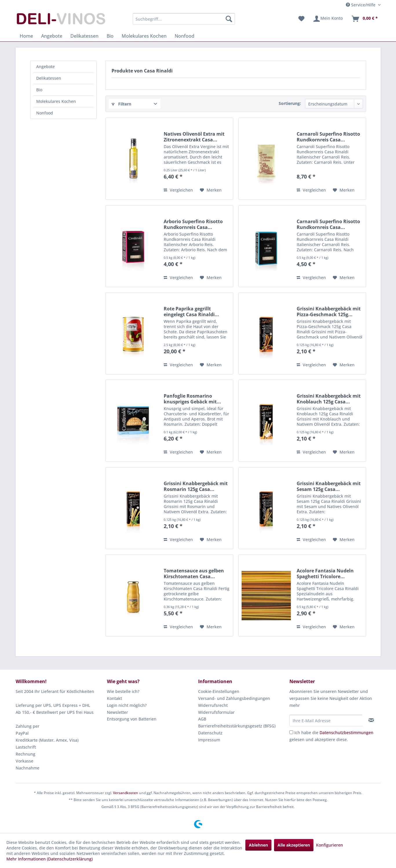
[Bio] (110, 36)
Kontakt (114, 698)
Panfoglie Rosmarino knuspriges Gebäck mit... (192, 399)
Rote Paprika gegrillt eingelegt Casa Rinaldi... (191, 312)
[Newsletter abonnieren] (371, 720)
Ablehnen (258, 845)
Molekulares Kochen (56, 101)
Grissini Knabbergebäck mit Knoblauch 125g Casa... (329, 399)
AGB (202, 719)
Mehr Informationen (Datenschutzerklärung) (50, 859)
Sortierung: (290, 103)
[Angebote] (52, 36)
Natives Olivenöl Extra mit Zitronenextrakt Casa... (194, 137)
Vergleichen (178, 190)
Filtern (121, 104)
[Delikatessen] (84, 36)
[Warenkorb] (364, 19)
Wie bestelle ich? (123, 691)
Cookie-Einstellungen (219, 691)
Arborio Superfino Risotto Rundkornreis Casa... (193, 224)
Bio (39, 90)
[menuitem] (184, 19)
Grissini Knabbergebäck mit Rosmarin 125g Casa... (196, 486)
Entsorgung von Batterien (132, 719)
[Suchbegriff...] (184, 19)
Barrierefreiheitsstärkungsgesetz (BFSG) (237, 726)
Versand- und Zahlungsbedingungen (234, 698)
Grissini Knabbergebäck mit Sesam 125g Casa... (329, 486)
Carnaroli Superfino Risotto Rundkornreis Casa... (328, 137)
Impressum (209, 740)
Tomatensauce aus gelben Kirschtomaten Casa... (194, 574)
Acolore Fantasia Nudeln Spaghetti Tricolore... (325, 574)
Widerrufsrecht (213, 705)
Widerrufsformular (216, 712)
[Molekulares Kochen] (144, 36)
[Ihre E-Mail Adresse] (326, 720)
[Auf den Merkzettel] (211, 190)
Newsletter (117, 712)
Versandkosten (126, 793)
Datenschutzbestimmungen (346, 733)
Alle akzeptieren (294, 845)
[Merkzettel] (301, 19)
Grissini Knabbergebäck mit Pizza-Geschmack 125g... (329, 312)
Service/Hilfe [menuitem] (361, 5)
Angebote (45, 67)
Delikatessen (49, 78)
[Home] (26, 36)
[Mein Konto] (328, 19)
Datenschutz (210, 733)
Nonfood (45, 113)
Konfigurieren (330, 845)
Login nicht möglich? (127, 705)
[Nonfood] (185, 36)
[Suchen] (229, 19)
